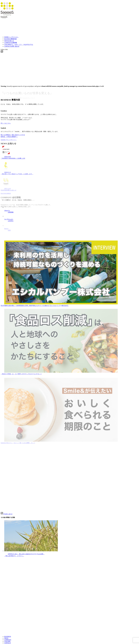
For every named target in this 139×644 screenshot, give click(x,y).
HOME (11, 37)
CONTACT (12, 46)
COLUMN (19, 44)
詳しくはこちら (6, 124)
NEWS (9, 41)
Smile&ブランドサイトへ (9, 142)
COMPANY (11, 43)
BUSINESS (10, 39)
